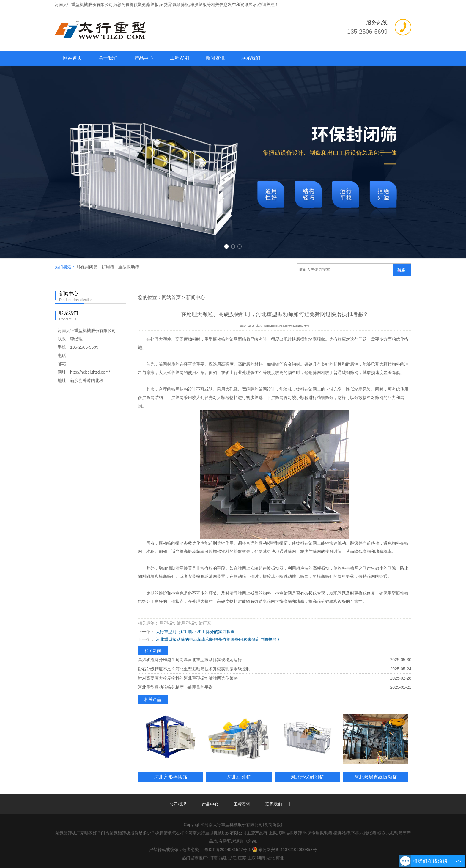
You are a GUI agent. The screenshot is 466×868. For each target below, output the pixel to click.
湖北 (270, 858)
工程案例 (180, 58)
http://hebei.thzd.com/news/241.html (286, 326)
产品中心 (144, 58)
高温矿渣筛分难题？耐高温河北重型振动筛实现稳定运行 (190, 660)
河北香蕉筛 (239, 777)
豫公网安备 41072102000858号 (284, 850)
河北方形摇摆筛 (171, 777)
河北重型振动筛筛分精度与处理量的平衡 (175, 687)
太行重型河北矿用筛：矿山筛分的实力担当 (195, 632)
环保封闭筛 (88, 267)
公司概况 (178, 804)
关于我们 (108, 58)
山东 (251, 858)
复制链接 (273, 825)
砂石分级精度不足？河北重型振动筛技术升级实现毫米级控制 (194, 669)
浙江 (232, 858)
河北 (280, 858)
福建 (223, 858)
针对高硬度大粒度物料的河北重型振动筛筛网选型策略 (188, 678)
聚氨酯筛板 (148, 4)
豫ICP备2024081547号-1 (228, 850)
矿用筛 (108, 267)
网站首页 (73, 58)
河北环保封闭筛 (307, 777)
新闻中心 (196, 297)
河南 (213, 858)
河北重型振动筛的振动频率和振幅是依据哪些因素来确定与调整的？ (218, 639)
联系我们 (251, 58)
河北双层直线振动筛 (376, 777)
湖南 (261, 858)
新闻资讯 (215, 58)
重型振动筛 (129, 267)
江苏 (242, 858)
